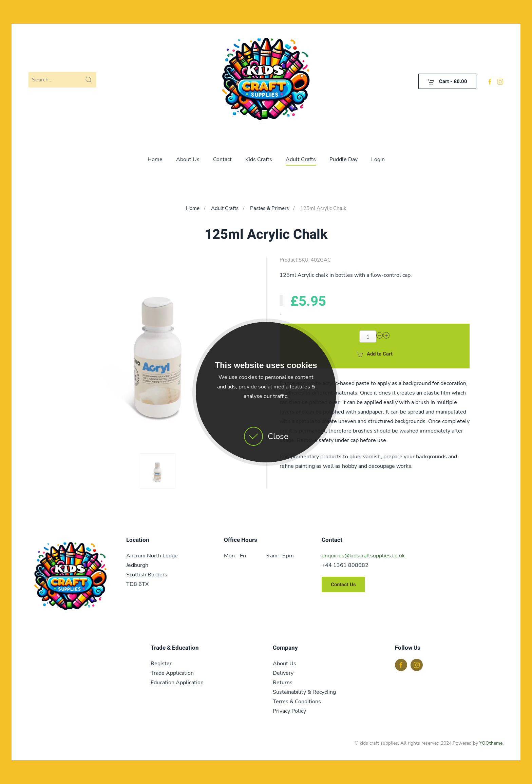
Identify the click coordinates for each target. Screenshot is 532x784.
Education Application (177, 683)
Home (155, 159)
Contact (222, 159)
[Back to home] (266, 81)
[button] (157, 471)
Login (378, 159)
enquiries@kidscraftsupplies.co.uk (363, 556)
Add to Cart (375, 354)
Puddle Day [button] (344, 159)
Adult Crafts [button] (301, 159)
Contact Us (343, 585)
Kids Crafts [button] (259, 159)
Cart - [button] (447, 81)
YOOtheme (491, 743)
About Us (188, 159)
